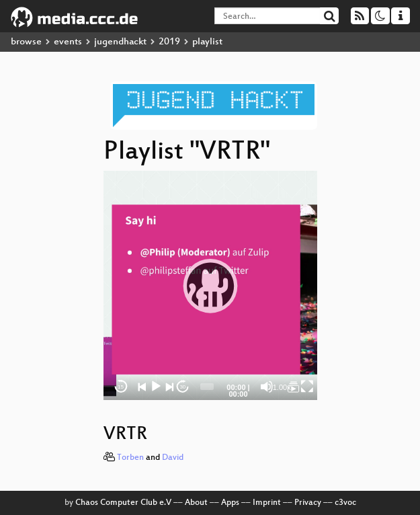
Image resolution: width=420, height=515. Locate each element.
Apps (230, 503)
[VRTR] (294, 387)
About (196, 503)
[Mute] (267, 387)
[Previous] (142, 387)
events (68, 42)
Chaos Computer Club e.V (123, 503)
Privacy (308, 503)
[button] (210, 286)
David (173, 458)
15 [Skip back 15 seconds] (121, 387)
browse (26, 42)
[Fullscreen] (307, 387)
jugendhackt (120, 42)
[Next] (169, 387)
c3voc (345, 503)
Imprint (267, 503)
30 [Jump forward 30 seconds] (182, 387)
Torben (130, 458)
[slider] (207, 387)
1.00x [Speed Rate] (282, 387)
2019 (169, 42)
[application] (210, 285)
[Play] (156, 387)
